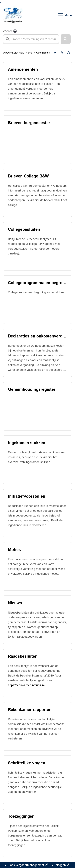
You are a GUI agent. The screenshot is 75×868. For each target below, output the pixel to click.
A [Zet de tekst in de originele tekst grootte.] (55, 53)
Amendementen (23, 69)
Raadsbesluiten (23, 656)
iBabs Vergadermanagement (27, 865)
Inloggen (62, 865)
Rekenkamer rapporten (30, 710)
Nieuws (15, 603)
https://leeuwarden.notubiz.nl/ (27, 685)
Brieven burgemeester (29, 123)
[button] (66, 39)
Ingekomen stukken (27, 443)
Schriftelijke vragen (27, 763)
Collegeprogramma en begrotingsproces (37, 283)
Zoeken (8, 31)
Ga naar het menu (1, 3)
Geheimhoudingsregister (32, 389)
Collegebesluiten (24, 229)
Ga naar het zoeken (0, 3)
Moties (14, 550)
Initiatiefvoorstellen (27, 496)
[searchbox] (31, 39)
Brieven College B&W (28, 176)
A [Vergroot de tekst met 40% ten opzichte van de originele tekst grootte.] (69, 53)
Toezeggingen (21, 816)
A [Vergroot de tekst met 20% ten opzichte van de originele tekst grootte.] (62, 53)
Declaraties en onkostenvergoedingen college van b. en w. (37, 336)
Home (29, 53)
